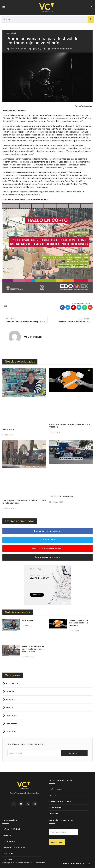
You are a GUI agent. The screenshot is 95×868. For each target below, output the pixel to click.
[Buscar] (91, 19)
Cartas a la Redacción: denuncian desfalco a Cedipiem (79, 623)
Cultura (12, 33)
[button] (4, 7)
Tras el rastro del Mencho (61, 497)
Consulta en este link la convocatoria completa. (26, 199)
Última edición (9, 429)
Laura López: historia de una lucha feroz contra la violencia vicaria (33, 649)
